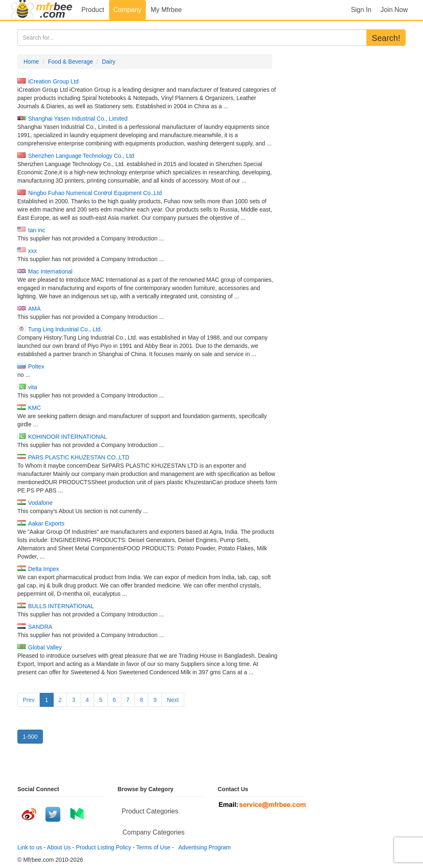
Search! (386, 38)
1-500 (30, 737)
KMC (34, 408)
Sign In (361, 10)
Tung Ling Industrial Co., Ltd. (65, 329)
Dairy (109, 62)
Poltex (36, 366)
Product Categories (150, 811)
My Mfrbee (166, 10)
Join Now (394, 10)
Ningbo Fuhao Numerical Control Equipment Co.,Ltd (95, 193)
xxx (32, 251)
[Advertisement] (345, 106)
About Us (59, 847)
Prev (29, 700)
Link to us (30, 847)
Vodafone (40, 503)
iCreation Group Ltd (53, 81)
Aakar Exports (46, 523)
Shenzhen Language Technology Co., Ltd (81, 156)
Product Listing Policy (104, 847)
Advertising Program (203, 847)
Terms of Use (153, 847)
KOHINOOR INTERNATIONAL (68, 437)
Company (127, 10)
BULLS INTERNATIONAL (61, 606)
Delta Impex (44, 569)
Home (31, 62)
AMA (34, 309)
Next (173, 700)
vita (33, 387)
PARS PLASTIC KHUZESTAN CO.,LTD (79, 457)
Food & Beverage (70, 62)
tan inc (37, 230)
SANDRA (40, 627)
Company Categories (154, 832)
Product (93, 10)
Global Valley (45, 647)
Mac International (50, 271)
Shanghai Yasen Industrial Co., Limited (78, 119)
